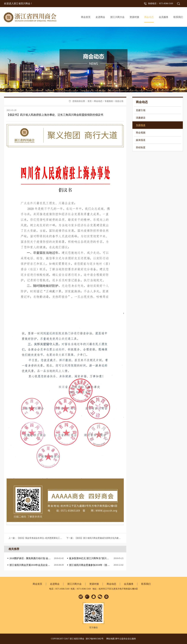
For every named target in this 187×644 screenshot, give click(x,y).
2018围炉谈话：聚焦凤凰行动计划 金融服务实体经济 (37, 558)
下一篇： (95, 538)
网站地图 (110, 639)
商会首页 (86, 17)
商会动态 (98, 101)
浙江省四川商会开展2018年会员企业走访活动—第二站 (38, 565)
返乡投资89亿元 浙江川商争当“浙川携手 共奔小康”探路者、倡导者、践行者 (109, 558)
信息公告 (119, 101)
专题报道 (109, 101)
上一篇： (52, 538)
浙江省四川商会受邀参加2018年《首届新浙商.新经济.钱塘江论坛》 (104, 565)
